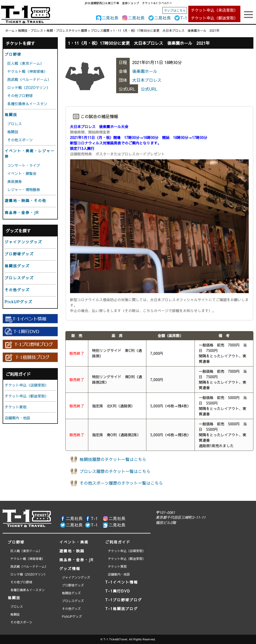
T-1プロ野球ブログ (124, 600)
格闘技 (11, 115)
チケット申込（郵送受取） (214, 18)
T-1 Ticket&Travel (115, 639)
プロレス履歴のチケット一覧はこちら (115, 471)
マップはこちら (175, 10)
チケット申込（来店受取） (214, 10)
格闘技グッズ (17, 266)
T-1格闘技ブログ (121, 609)
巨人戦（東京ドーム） (26, 63)
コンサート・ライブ (24, 165)
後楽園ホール (145, 71)
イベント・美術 (74, 542)
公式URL (149, 89)
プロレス (15, 124)
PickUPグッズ (19, 302)
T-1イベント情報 (121, 582)
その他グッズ (17, 290)
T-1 (184, 18)
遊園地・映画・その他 (26, 200)
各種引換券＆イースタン (27, 104)
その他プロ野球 (20, 96)
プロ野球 (13, 54)
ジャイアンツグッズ (23, 242)
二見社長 (110, 18)
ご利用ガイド (118, 542)
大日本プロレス (147, 80)
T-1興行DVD (118, 591)
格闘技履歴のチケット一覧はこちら (113, 459)
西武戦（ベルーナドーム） (29, 79)
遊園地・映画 (72, 551)
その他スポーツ (20, 140)
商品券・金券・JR (22, 212)
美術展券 (15, 181)
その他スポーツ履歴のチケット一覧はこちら (121, 483)
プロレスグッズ (19, 278)
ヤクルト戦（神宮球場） (27, 71)
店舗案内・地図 (17, 418)
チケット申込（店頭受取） (27, 385)
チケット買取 (16, 407)
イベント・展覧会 (22, 173)
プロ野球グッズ (19, 254)
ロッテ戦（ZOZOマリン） (29, 87)
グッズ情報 (70, 569)
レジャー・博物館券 (24, 190)
